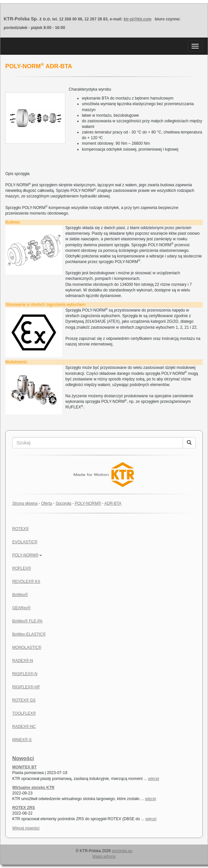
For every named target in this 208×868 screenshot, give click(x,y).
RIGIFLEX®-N (25, 674)
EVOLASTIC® (25, 542)
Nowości (23, 758)
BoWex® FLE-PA (27, 621)
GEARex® (21, 608)
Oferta (46, 503)
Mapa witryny (104, 856)
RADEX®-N (23, 661)
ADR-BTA (113, 503)
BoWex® (20, 595)
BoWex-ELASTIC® (29, 634)
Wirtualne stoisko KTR (33, 788)
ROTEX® (20, 529)
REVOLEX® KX (26, 582)
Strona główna (25, 503)
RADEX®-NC (24, 727)
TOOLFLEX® (24, 713)
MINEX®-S (22, 740)
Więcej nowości (26, 828)
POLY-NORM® (88, 503)
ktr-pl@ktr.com (137, 19)
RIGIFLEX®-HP (26, 687)
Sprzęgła (63, 503)
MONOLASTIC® (27, 647)
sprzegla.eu (122, 851)
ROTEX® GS (24, 700)
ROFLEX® (22, 568)
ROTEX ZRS (24, 808)
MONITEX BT (24, 767)
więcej (154, 779)
